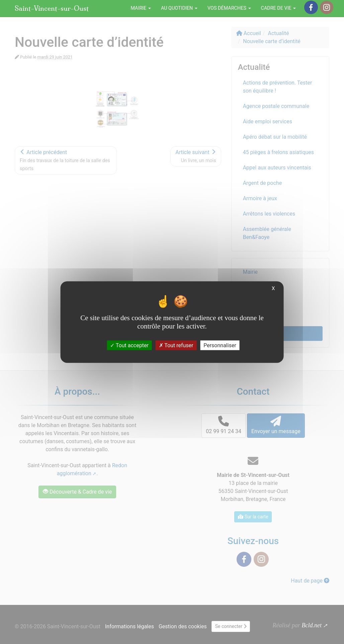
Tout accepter (129, 345)
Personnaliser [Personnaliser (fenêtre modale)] (220, 345)
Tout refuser (176, 345)
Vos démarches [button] (229, 8)
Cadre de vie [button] (279, 8)
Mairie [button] (141, 8)
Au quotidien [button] (179, 8)
